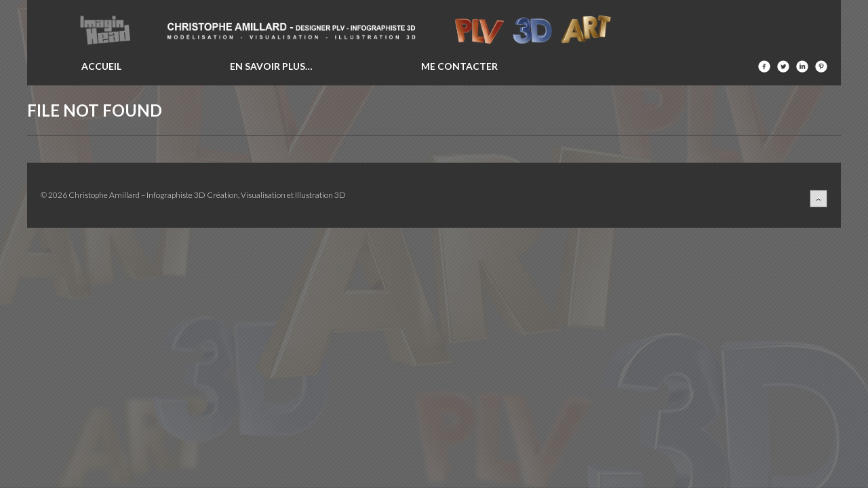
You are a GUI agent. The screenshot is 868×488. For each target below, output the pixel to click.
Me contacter (459, 66)
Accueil (101, 66)
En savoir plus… (271, 66)
